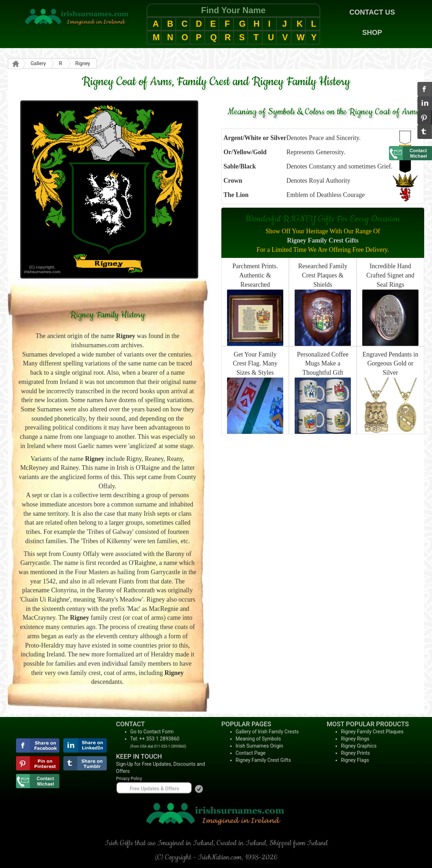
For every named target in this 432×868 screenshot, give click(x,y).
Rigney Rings (355, 739)
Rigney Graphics (359, 746)
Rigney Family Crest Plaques (372, 732)
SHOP (372, 32)
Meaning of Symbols (258, 739)
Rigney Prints (355, 753)
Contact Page (251, 753)
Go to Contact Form (152, 732)
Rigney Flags (355, 760)
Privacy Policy (129, 779)
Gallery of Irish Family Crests (267, 732)
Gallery (38, 63)
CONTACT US (372, 12)
